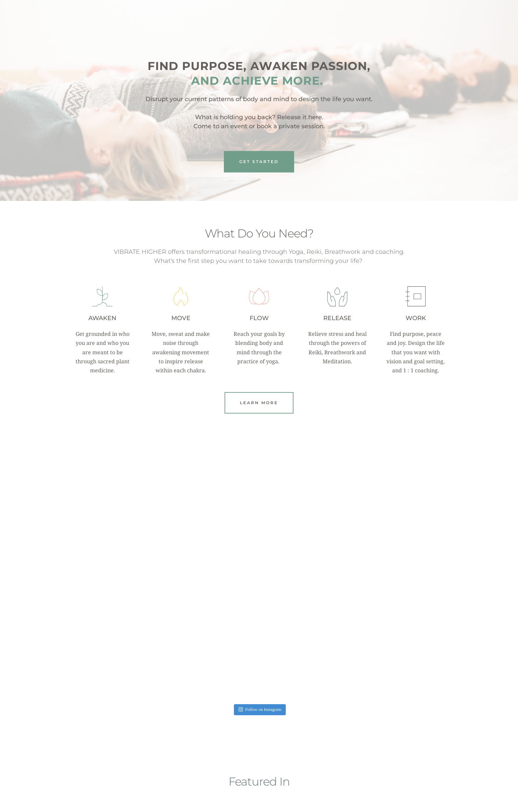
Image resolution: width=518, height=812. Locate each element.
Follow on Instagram (260, 558)
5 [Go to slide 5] (269, 775)
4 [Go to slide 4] (262, 775)
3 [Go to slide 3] (256, 775)
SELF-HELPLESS (216, 732)
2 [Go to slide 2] (249, 775)
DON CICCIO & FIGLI (303, 742)
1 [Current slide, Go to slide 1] (242, 775)
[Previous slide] (79, 722)
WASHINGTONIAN (389, 742)
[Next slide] (439, 722)
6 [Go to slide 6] (276, 775)
